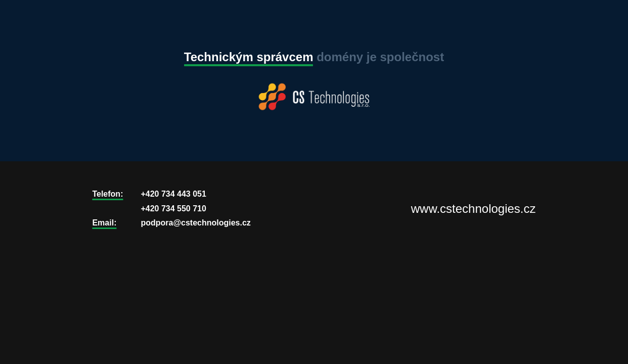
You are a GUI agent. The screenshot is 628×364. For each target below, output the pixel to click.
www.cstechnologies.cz (474, 209)
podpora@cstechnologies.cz (195, 223)
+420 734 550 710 (173, 209)
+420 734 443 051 (173, 194)
